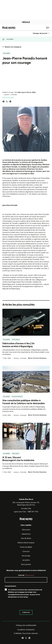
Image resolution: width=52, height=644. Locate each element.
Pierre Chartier (8, 98)
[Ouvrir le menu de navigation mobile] (48, 28)
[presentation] (20, 605)
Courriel (26, 575)
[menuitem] (41, 33)
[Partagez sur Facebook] (3, 102)
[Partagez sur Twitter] (7, 102)
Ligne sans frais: (26, 512)
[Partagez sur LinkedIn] (10, 102)
